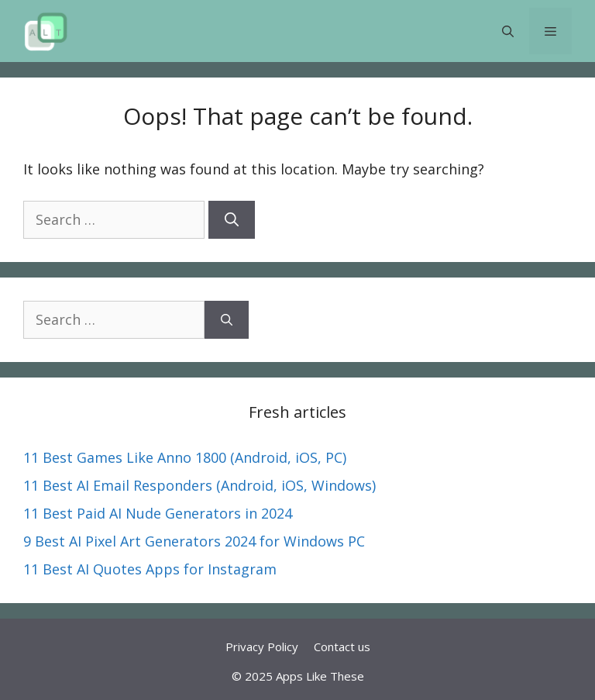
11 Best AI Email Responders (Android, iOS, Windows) (199, 485)
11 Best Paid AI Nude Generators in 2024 (158, 513)
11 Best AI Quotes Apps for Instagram (150, 569)
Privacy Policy (262, 647)
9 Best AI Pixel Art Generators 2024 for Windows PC (194, 541)
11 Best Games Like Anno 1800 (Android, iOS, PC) (185, 457)
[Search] (232, 220)
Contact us (342, 647)
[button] (508, 31)
